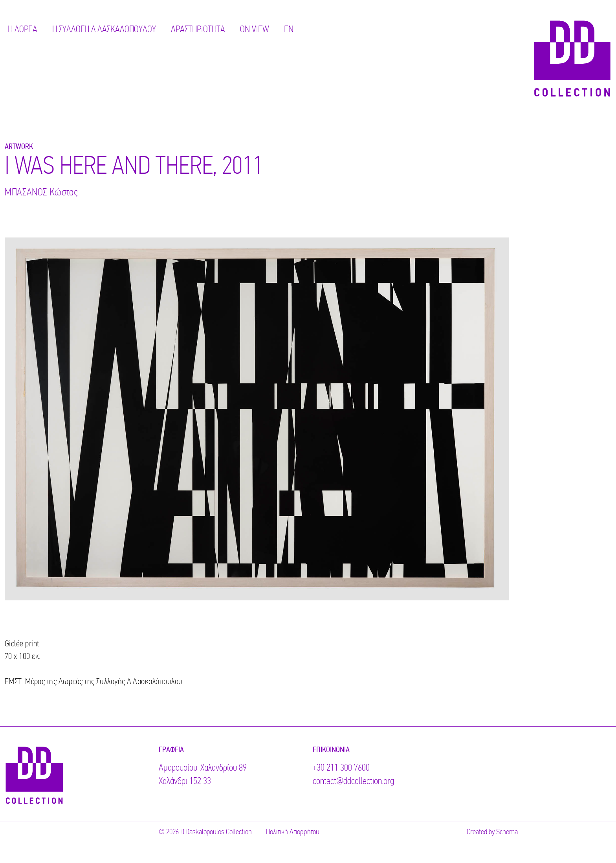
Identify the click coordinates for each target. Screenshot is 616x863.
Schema (507, 832)
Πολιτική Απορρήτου (293, 832)
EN (289, 30)
